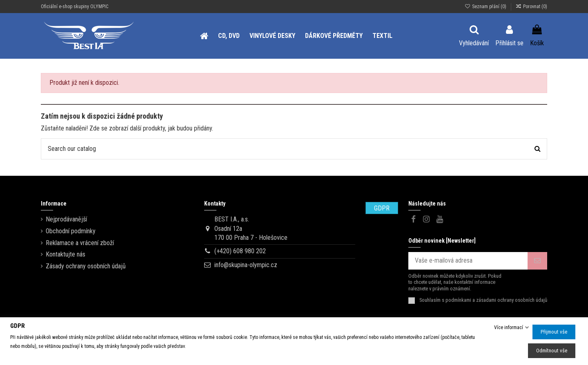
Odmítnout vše (552, 351)
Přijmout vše (554, 332)
